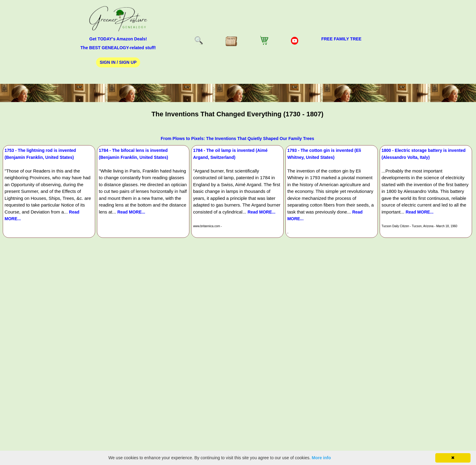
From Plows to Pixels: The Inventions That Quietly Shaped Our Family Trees (238, 138)
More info (321, 458)
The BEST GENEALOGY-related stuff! (118, 48)
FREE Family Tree (341, 39)
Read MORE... (131, 212)
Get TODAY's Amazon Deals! (118, 39)
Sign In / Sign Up (118, 62)
